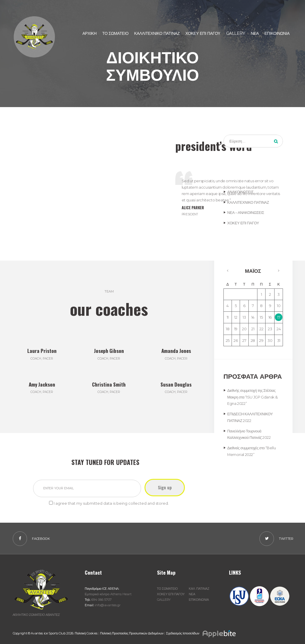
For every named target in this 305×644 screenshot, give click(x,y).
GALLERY (164, 600)
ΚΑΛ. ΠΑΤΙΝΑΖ (199, 589)
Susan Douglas (176, 384)
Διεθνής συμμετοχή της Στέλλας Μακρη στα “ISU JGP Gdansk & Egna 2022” (252, 397)
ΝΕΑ (192, 594)
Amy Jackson (42, 384)
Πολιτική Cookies (86, 633)
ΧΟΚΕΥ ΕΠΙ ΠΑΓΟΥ (243, 223)
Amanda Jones (176, 350)
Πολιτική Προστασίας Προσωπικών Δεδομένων (132, 633)
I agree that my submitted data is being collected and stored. (111, 503)
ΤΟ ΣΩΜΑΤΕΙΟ (167, 589)
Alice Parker (193, 208)
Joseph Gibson (109, 350)
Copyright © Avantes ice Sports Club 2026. (44, 633)
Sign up (166, 487)
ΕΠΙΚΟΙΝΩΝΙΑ (199, 600)
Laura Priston (42, 350)
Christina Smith (109, 384)
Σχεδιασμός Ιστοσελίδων (201, 633)
